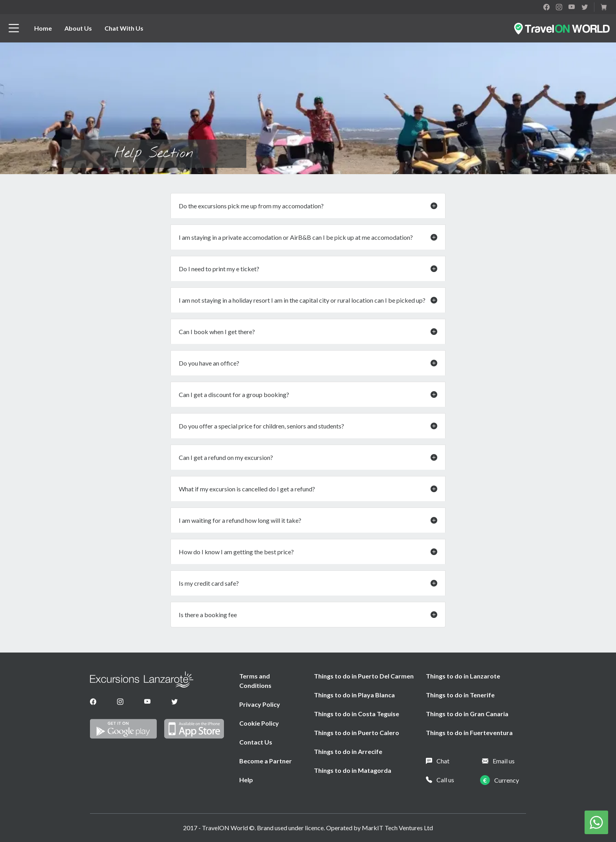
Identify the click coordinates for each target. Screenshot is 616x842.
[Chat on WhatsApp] (596, 821)
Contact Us (256, 742)
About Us (78, 28)
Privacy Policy (260, 704)
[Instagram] (120, 702)
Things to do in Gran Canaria (467, 714)
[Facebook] (93, 702)
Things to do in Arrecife (348, 751)
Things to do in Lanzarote (463, 676)
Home (43, 28)
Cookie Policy (259, 723)
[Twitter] (174, 702)
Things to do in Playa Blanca (354, 695)
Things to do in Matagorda (353, 770)
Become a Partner (266, 761)
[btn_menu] (14, 28)
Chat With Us (124, 28)
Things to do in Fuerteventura (469, 733)
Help (246, 780)
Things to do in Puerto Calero (357, 733)
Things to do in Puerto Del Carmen (364, 676)
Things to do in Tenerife (460, 695)
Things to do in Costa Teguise (357, 714)
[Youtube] (148, 702)
